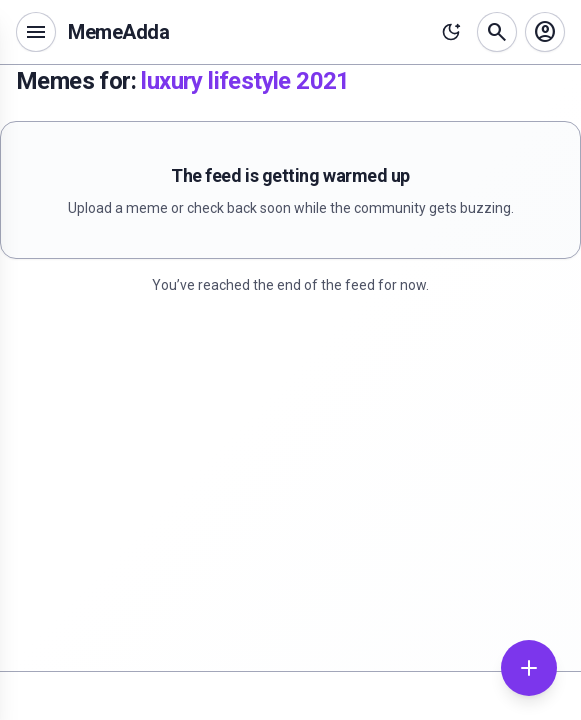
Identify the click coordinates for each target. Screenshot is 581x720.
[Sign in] (545, 32)
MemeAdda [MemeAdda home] (118, 32)
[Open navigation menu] (36, 32)
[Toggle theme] (451, 32)
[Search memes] (497, 32)
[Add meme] (529, 668)
